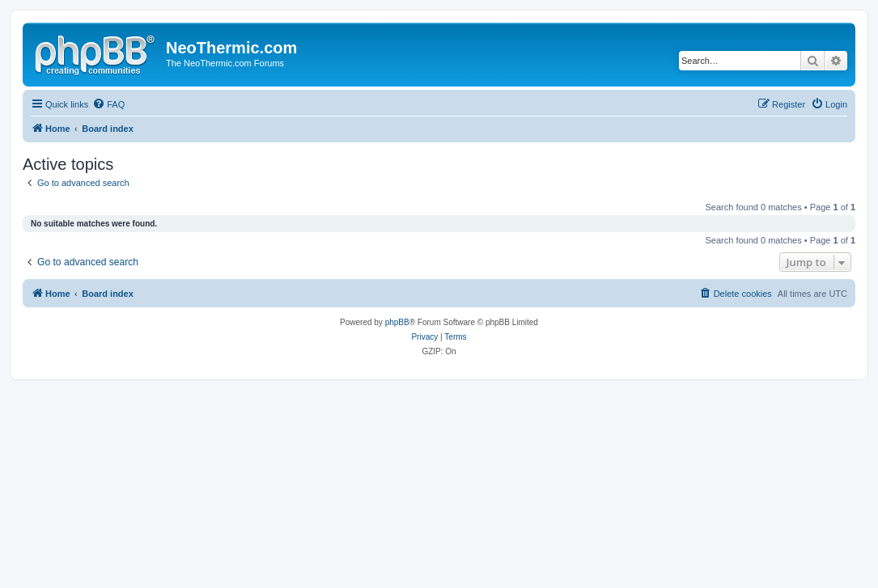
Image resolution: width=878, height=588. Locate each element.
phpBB (397, 322)
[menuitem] (108, 104)
